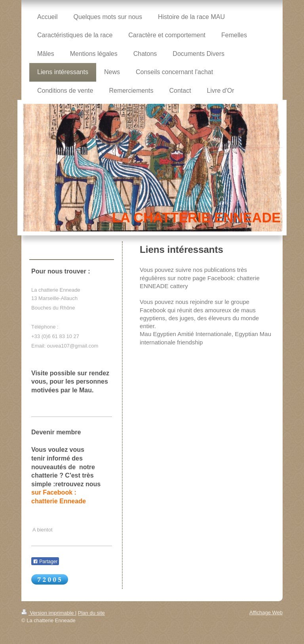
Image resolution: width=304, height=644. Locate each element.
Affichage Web (266, 612)
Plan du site (91, 613)
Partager (45, 562)
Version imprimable (48, 613)
